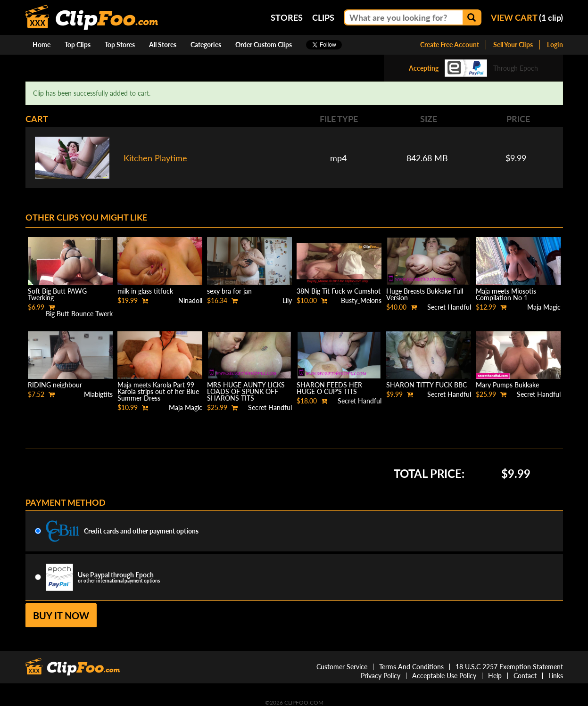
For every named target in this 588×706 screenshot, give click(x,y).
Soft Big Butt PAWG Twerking (57, 294)
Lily (287, 300)
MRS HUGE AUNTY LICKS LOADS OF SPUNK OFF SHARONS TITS (246, 391)
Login (555, 45)
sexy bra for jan (229, 291)
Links (556, 676)
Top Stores (120, 45)
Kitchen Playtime (155, 158)
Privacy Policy (381, 676)
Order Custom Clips (264, 45)
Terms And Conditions (411, 667)
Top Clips (78, 45)
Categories (206, 45)
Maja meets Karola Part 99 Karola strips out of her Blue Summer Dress (158, 391)
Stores (287, 17)
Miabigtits (98, 394)
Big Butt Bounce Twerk (79, 314)
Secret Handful (449, 307)
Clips (323, 17)
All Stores (163, 45)
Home (41, 45)
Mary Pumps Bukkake (507, 385)
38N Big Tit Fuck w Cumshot (339, 291)
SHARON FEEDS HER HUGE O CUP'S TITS (329, 388)
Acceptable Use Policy (444, 676)
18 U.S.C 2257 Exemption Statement (509, 667)
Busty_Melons (361, 300)
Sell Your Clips (513, 45)
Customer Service (342, 667)
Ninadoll (190, 300)
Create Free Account (450, 45)
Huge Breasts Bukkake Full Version (425, 294)
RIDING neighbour (55, 385)
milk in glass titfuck (145, 291)
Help (495, 676)
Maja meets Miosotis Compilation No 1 (506, 294)
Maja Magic (544, 307)
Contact (525, 676)
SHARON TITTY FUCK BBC (427, 385)
